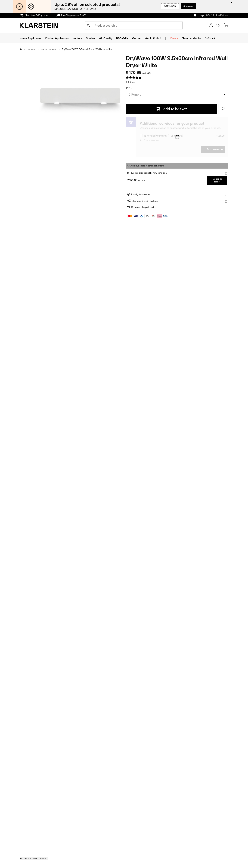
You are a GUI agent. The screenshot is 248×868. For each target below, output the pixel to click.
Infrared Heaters (50, 49)
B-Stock (222, 38)
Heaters (32, 49)
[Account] (211, 25)
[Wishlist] (218, 25)
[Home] (24, 49)
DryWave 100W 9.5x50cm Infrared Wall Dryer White (89, 49)
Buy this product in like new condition (150, 173)
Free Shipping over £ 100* (74, 15)
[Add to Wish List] (223, 109)
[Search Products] (134, 25)
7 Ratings (130, 82)
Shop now (188, 6)
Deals (187, 38)
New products (204, 38)
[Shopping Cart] (226, 25)
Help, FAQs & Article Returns (214, 15)
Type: (129, 88)
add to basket (171, 109)
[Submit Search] (88, 25)
